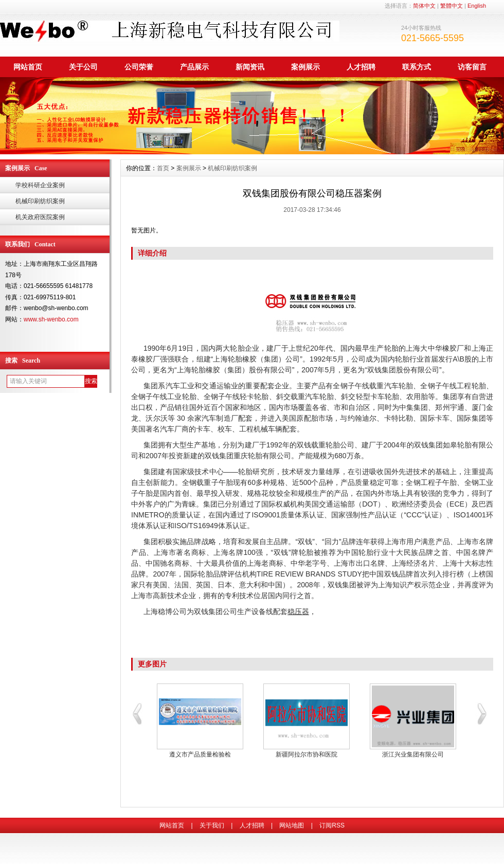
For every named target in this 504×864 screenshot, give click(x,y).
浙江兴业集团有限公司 (413, 754)
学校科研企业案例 (40, 185)
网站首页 (28, 67)
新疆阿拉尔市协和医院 (307, 754)
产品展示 (194, 67)
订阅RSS (332, 825)
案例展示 (305, 67)
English (477, 6)
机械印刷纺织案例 (40, 201)
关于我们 (212, 825)
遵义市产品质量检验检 (200, 754)
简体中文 (424, 6)
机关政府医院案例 (40, 217)
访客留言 (472, 67)
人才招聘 (361, 67)
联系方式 (417, 67)
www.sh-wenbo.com (51, 319)
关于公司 (83, 67)
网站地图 (292, 825)
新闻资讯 (250, 67)
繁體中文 (452, 6)
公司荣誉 (139, 67)
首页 (163, 168)
